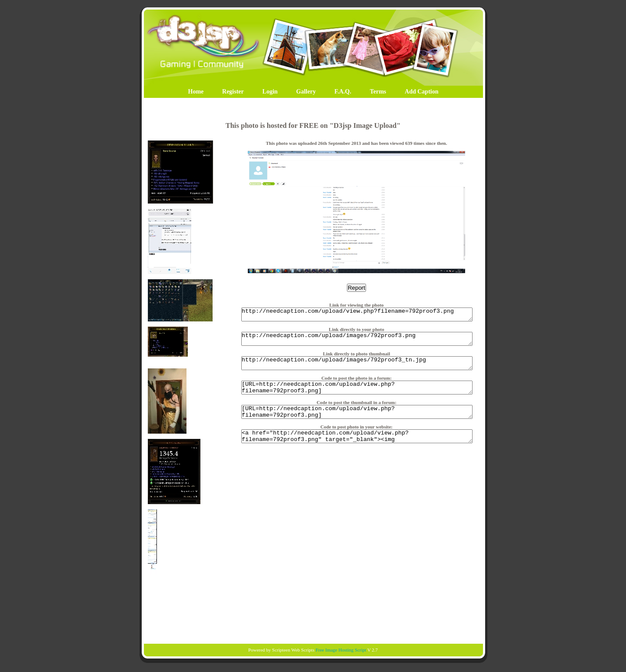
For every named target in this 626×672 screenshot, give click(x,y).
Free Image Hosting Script (341, 650)
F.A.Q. (343, 92)
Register (233, 92)
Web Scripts (303, 650)
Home (196, 92)
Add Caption (421, 92)
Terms (378, 92)
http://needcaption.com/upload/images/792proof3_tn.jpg (357, 370)
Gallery (306, 92)
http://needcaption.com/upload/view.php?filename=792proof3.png (357, 316)
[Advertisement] (313, 608)
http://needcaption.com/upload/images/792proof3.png (357, 343)
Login (270, 92)
